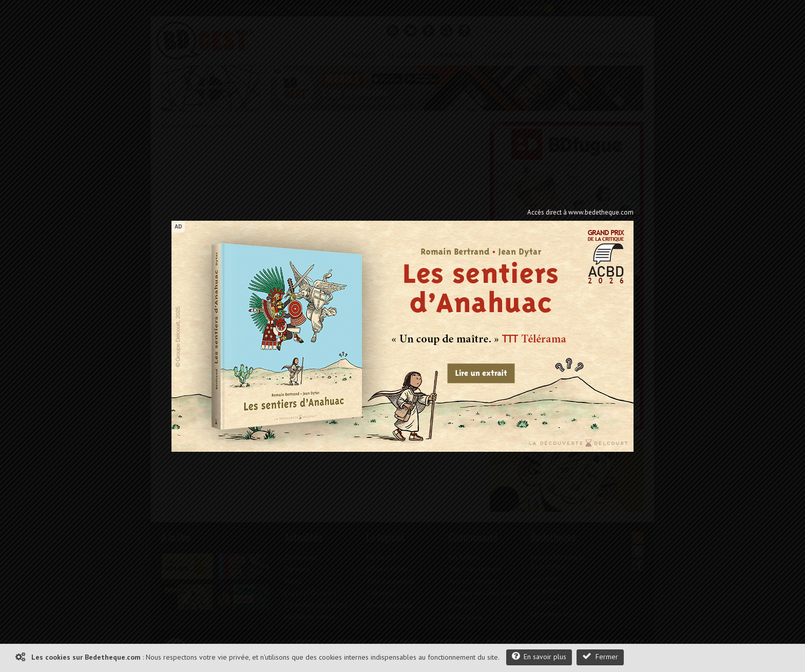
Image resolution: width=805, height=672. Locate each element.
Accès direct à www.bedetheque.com (580, 212)
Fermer (600, 656)
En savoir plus (539, 656)
